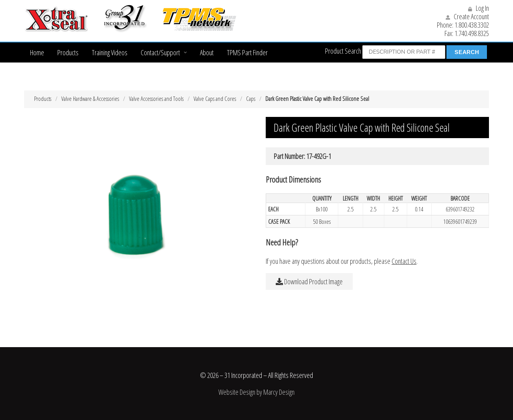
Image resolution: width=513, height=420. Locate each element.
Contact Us (404, 261)
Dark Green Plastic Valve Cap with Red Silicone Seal (317, 98)
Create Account (467, 16)
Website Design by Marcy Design (256, 392)
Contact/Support (160, 52)
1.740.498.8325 (472, 33)
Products (68, 52)
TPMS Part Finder (247, 52)
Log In (479, 8)
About (207, 52)
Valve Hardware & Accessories (90, 98)
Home (37, 52)
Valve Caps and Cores (215, 98)
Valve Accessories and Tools (156, 98)
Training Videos (110, 52)
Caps (251, 98)
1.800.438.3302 (472, 25)
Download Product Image (309, 281)
